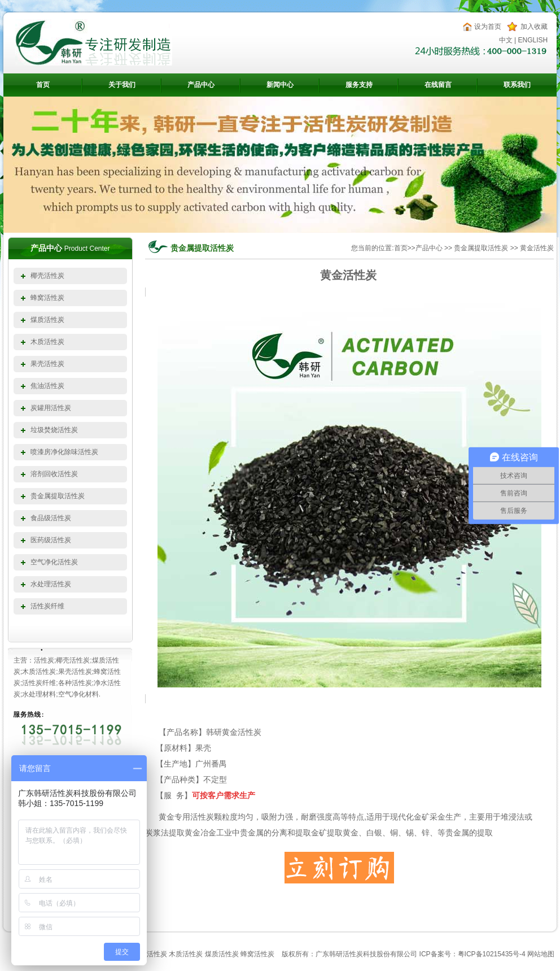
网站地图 (541, 954)
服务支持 (359, 85)
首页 (43, 85)
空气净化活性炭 (54, 562)
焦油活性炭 (47, 386)
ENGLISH (533, 40)
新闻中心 (280, 85)
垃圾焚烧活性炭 (54, 430)
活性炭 (353, 954)
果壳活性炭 (47, 364)
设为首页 (488, 27)
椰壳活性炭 (47, 276)
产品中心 (201, 85)
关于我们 (122, 85)
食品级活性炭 (51, 518)
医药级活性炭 (51, 540)
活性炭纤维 (47, 606)
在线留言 (438, 85)
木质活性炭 (47, 342)
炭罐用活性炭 (51, 408)
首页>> (405, 248)
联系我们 (517, 85)
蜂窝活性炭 (47, 298)
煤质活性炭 (47, 320)
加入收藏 (534, 27)
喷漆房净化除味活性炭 (64, 452)
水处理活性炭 (51, 584)
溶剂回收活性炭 (54, 474)
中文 (506, 40)
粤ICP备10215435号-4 (492, 954)
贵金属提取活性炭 (58, 496)
